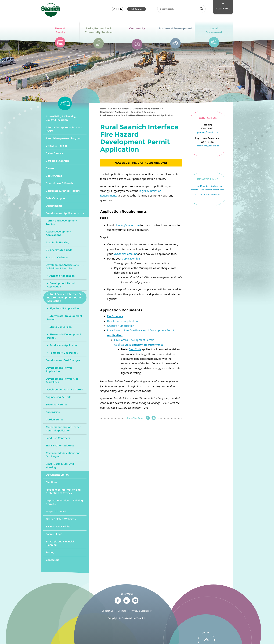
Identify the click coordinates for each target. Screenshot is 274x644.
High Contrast (137, 9)
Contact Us (107, 611)
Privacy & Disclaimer (141, 611)
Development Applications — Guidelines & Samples (126, 112)
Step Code (135, 349)
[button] (114, 9)
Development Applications (147, 109)
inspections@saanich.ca (208, 146)
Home (103, 109)
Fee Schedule (115, 316)
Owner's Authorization (121, 326)
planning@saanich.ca (127, 225)
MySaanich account (125, 254)
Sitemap (122, 611)
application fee (131, 258)
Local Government (120, 109)
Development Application (122, 321)
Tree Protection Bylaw (209, 195)
